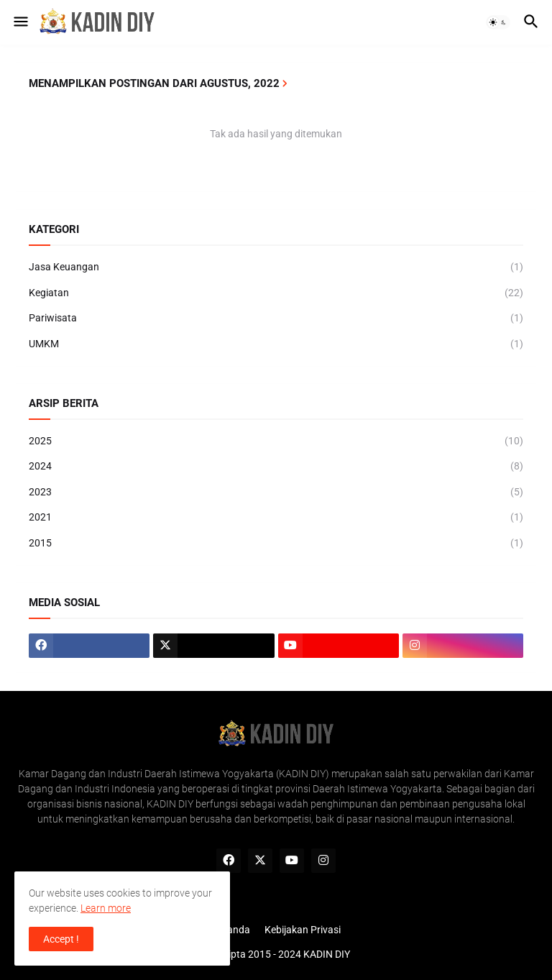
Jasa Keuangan (276, 267)
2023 (276, 493)
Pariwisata (276, 319)
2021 (276, 518)
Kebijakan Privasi (303, 930)
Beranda (231, 930)
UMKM (276, 344)
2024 (276, 467)
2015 (276, 544)
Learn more (106, 908)
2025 (276, 441)
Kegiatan (276, 293)
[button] (20, 22)
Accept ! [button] (61, 939)
